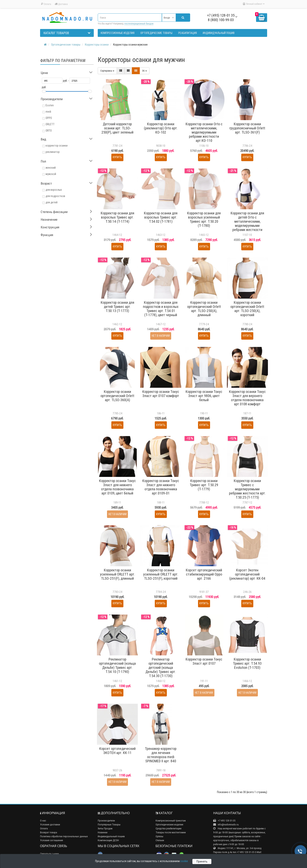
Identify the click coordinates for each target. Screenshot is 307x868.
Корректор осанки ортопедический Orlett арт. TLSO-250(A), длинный (204, 309)
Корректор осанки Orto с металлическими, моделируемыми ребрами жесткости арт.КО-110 (204, 132)
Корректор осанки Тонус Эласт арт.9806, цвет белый (204, 396)
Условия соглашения (52, 840)
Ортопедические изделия (169, 825)
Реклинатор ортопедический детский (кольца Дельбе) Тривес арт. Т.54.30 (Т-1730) (161, 668)
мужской (51, 174)
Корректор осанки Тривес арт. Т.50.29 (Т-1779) (204, 485)
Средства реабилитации (169, 828)
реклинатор (53, 152)
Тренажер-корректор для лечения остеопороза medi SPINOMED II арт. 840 (161, 755)
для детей (52, 202)
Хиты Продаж (105, 828)
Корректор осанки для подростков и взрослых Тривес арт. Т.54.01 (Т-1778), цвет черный (161, 309)
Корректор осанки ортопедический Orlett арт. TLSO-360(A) (117, 396)
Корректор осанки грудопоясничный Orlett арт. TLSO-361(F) (247, 128)
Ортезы (159, 836)
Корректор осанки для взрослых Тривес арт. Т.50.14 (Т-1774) (117, 217)
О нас (43, 821)
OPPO (49, 118)
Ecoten (50, 105)
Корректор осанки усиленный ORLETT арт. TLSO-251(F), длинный (117, 574)
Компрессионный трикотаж (171, 821)
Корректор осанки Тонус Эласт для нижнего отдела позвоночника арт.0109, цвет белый (117, 487)
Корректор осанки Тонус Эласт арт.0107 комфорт (161, 394)
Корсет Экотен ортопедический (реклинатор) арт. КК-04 (247, 574)
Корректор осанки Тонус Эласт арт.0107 (204, 661)
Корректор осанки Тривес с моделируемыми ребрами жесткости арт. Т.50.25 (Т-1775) (247, 489)
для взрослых (54, 190)
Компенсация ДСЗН (108, 840)
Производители (106, 821)
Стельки (160, 840)
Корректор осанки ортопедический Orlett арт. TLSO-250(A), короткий (247, 309)
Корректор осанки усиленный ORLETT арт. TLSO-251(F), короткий (161, 574)
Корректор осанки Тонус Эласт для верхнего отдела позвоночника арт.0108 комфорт (247, 398)
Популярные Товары (109, 825)
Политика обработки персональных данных (64, 836)
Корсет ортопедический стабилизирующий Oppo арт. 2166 (204, 574)
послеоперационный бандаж (139, 24)
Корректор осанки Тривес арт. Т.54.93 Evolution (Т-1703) (247, 663)
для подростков (55, 196)
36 (145, 71)
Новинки (103, 832)
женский (51, 168)
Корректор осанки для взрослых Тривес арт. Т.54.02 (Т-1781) (161, 217)
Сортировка (107, 71)
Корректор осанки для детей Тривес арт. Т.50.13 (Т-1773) (117, 307)
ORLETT (50, 124)
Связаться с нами (49, 854)
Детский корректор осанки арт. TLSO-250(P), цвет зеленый (117, 128)
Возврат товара (49, 832)
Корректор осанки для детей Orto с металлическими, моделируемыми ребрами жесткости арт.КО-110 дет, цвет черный (247, 226)
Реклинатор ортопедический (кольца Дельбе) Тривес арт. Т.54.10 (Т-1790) (117, 665)
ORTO (49, 131)
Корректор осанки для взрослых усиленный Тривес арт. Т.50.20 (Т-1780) (204, 219)
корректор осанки (57, 146)
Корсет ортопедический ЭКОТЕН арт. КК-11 (117, 751)
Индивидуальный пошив (111, 836)
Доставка (61, 4)
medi (48, 112)
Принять (202, 861)
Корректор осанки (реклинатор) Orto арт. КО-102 (161, 128)
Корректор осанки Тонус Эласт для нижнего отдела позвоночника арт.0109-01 (161, 487)
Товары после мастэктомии (171, 832)
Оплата (46, 4)
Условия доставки (50, 825)
